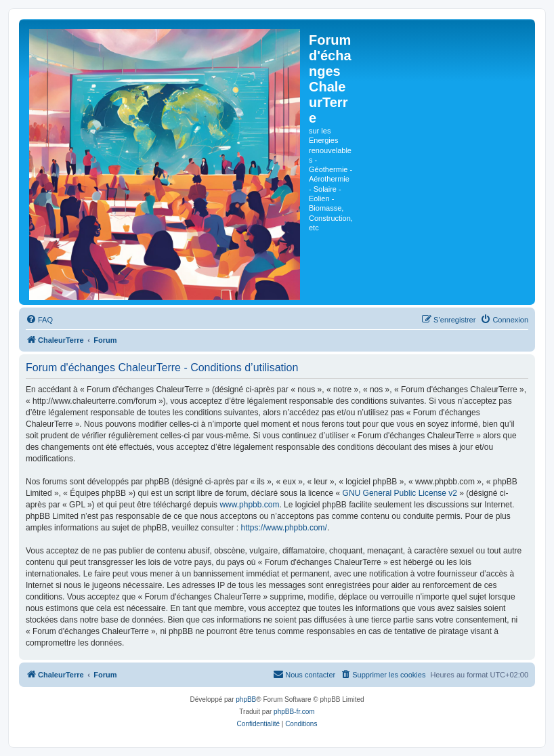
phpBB (246, 699)
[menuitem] (39, 320)
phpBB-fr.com (294, 712)
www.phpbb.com (249, 505)
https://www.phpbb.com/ (284, 528)
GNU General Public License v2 (400, 493)
